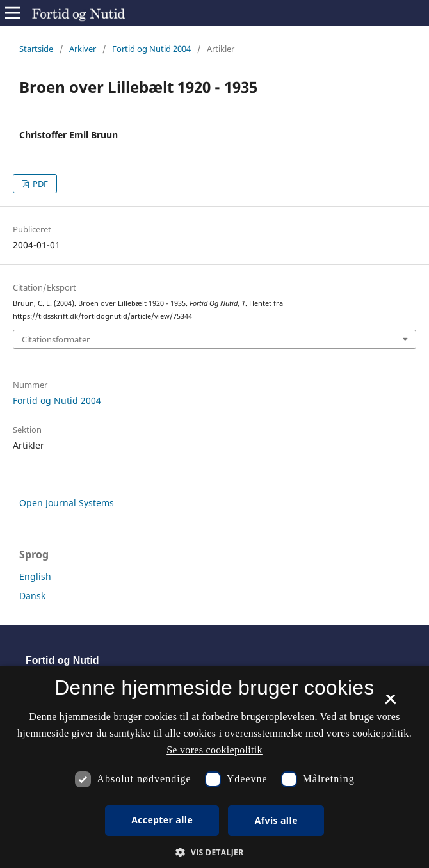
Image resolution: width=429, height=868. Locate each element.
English (35, 576)
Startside (36, 49)
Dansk (32, 596)
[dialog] (214, 767)
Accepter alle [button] (162, 820)
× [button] (390, 703)
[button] (214, 852)
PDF (39, 184)
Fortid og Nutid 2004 (151, 49)
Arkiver (83, 49)
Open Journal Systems (67, 503)
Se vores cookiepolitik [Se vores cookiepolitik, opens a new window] (214, 750)
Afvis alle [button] (276, 820)
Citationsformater (56, 339)
